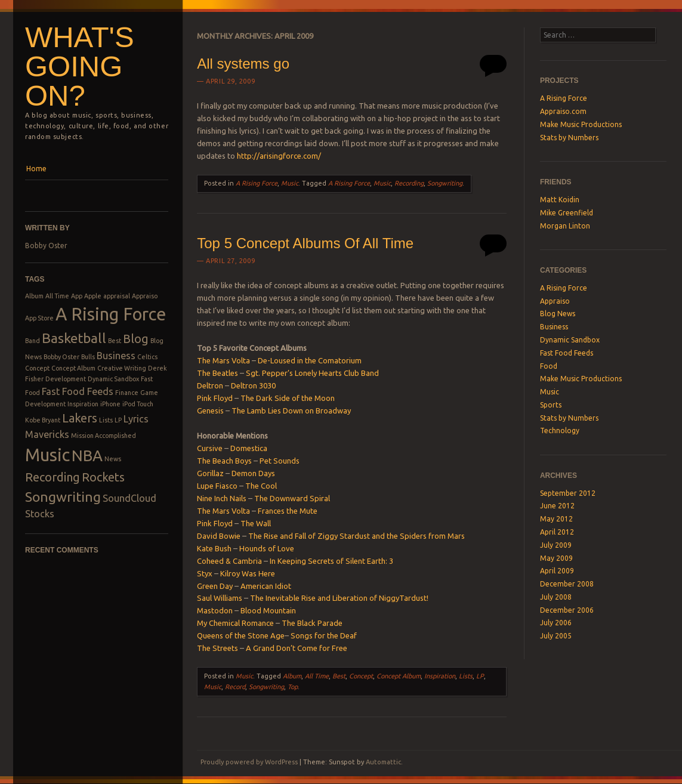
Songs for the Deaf (324, 635)
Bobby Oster (46, 246)
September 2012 (568, 493)
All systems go (243, 64)
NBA (87, 456)
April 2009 (557, 571)
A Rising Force (111, 314)
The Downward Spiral (292, 498)
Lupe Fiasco (217, 486)
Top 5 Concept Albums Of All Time (305, 243)
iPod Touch (138, 404)
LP (118, 420)
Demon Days (253, 473)
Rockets (103, 477)
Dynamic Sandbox (113, 379)
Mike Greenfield (567, 213)
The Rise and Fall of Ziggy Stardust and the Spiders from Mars (357, 536)
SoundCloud (129, 498)
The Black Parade (312, 623)
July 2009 (556, 545)
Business (116, 356)
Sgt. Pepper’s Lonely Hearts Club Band (312, 373)
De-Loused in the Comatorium (310, 360)
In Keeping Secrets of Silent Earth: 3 (331, 561)
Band (33, 341)
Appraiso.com (563, 111)
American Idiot (266, 586)
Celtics (147, 357)
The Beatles (217, 373)
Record (235, 687)
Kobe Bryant (43, 420)
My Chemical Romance (235, 623)
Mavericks (47, 434)
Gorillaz (210, 473)
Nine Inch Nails (222, 498)
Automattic (383, 762)
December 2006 (567, 610)
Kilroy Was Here (248, 573)
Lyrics (136, 419)
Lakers (80, 418)
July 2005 (556, 636)
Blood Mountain (268, 610)
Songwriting (63, 496)
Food (549, 366)
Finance (127, 393)
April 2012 (557, 532)
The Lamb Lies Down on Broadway (291, 410)
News (113, 459)
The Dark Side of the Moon (288, 398)
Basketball (74, 338)
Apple (93, 296)
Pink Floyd (215, 398)
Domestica (249, 448)
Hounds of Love (267, 548)
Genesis (210, 410)
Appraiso (145, 296)
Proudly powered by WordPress (249, 762)
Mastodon (215, 610)
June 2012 (557, 506)
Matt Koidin (560, 200)
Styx (205, 573)
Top (293, 687)
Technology (560, 430)
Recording (53, 477)
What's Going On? (80, 66)
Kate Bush (214, 548)
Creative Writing (122, 368)
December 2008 (567, 584)
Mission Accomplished (104, 436)
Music (47, 455)
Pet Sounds (280, 461)
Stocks (40, 514)
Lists (106, 420)
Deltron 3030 (253, 385)
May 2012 (556, 519)
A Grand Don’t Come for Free (297, 648)
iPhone (110, 404)
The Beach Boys (224, 461)
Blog (136, 339)
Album (34, 296)
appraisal (117, 296)
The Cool (261, 486)
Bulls (88, 357)
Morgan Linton (565, 226)
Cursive (210, 448)
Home (36, 169)
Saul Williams (220, 598)
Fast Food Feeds (78, 391)
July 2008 (556, 597)
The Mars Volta (223, 360)
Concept (37, 368)
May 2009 (556, 558)
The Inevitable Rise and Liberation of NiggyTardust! (339, 598)
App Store (39, 318)
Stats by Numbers (569, 138)
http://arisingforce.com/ (279, 156)
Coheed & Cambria (229, 561)
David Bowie (219, 536)
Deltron (210, 385)
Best (115, 341)
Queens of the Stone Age (241, 635)
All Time (57, 296)
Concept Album (73, 368)
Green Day (215, 586)
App (77, 296)
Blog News (558, 314)
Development (66, 379)
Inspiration (83, 404)
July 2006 (556, 623)
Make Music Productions (581, 124)
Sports (551, 405)
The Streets (217, 648)
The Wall (256, 523)
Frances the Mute (288, 511)
